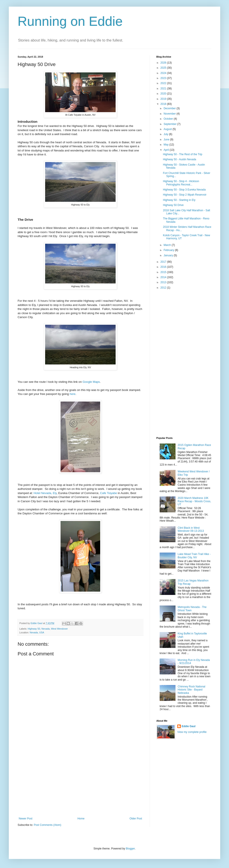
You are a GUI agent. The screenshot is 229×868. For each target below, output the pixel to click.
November (170, 114)
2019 (164, 99)
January (169, 255)
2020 (164, 94)
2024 (164, 73)
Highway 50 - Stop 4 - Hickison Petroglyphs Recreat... (181, 183)
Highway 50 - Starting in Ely (179, 200)
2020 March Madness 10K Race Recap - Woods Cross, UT (194, 501)
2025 (164, 68)
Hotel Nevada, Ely (45, 493)
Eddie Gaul (189, 726)
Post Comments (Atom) (47, 825)
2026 (164, 63)
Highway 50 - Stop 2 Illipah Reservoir (185, 195)
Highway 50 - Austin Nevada (180, 159)
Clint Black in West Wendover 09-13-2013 (191, 529)
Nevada (45, 629)
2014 (164, 277)
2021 (164, 89)
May (166, 145)
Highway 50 (34, 629)
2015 (164, 272)
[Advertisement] (80, 784)
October (169, 119)
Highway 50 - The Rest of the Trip (183, 154)
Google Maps (91, 382)
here (72, 394)
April (167, 150)
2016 (164, 267)
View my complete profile (192, 732)
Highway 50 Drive (173, 205)
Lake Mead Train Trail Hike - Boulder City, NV (194, 556)
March (168, 245)
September (170, 124)
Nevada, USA (37, 632)
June (167, 140)
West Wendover (59, 629)
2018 (164, 104)
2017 (164, 262)
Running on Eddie (70, 21)
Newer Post (26, 819)
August (168, 129)
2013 (164, 282)
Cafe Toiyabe (108, 493)
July (166, 134)
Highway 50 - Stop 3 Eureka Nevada (184, 190)
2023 (164, 78)
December (170, 108)
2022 (164, 83)
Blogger (130, 849)
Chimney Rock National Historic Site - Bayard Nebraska (191, 690)
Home (81, 819)
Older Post (136, 819)
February (169, 250)
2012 (164, 288)
